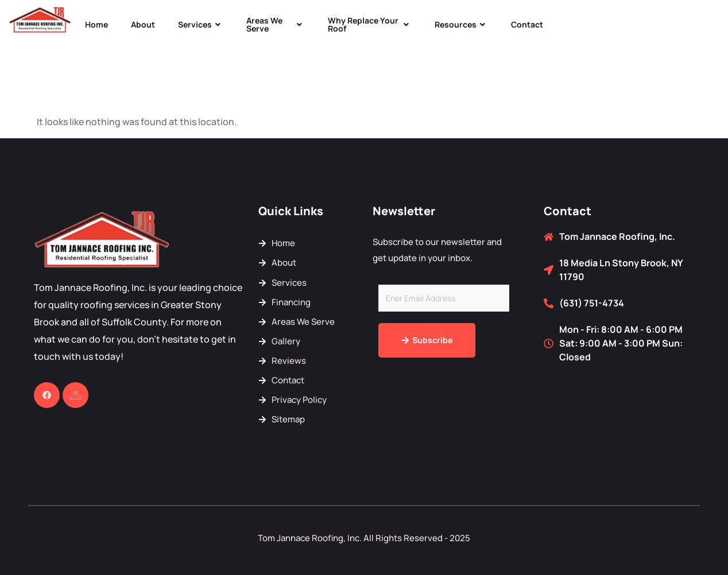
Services (201, 24)
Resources (461, 24)
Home (96, 24)
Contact (527, 24)
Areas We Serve (276, 24)
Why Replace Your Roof (370, 24)
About (143, 24)
